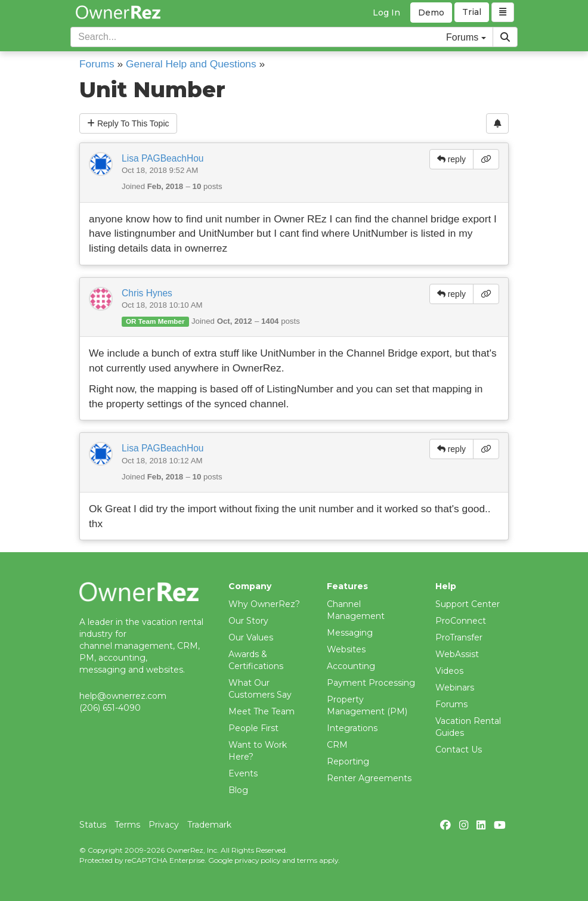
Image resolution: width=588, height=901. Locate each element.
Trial (472, 13)
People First (253, 728)
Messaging (350, 633)
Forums (97, 64)
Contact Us (459, 750)
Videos (449, 671)
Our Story (248, 621)
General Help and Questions (191, 64)
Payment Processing (371, 683)
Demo (431, 13)
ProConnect (461, 621)
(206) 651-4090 (110, 708)
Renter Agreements (369, 778)
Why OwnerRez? (264, 604)
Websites (346, 649)
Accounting (351, 666)
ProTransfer (459, 637)
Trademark (209, 825)
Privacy (164, 825)
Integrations (352, 728)
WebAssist (457, 654)
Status (93, 825)
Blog (238, 790)
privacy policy (257, 860)
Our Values (251, 637)
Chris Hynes (147, 293)
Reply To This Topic (128, 123)
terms (307, 860)
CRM (337, 745)
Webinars (455, 688)
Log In (386, 13)
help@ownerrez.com (123, 696)
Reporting (348, 761)
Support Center (468, 604)
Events (243, 773)
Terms (127, 825)
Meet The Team (261, 711)
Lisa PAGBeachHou (163, 158)
